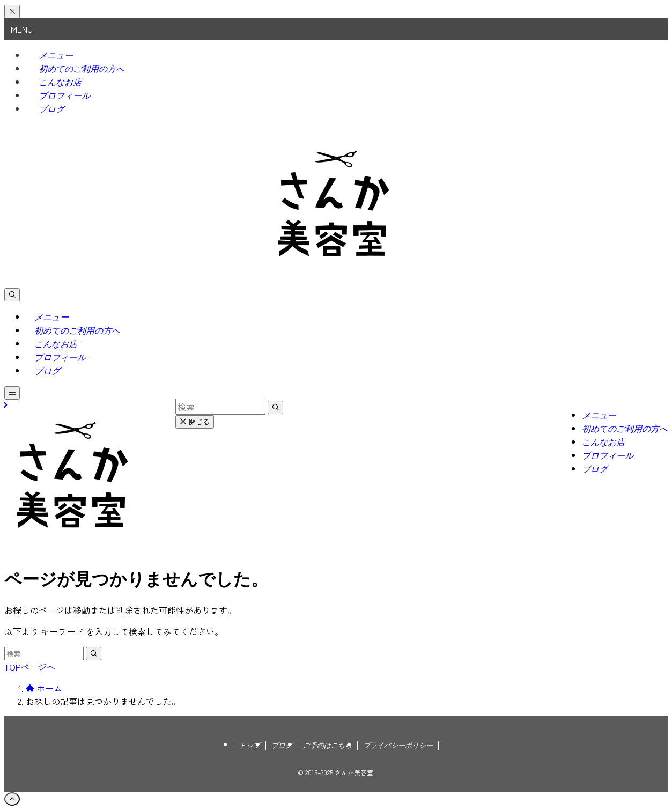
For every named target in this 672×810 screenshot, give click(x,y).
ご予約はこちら (327, 745)
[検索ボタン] (12, 295)
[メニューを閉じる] (12, 12)
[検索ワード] (44, 654)
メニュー (56, 56)
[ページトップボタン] (12, 799)
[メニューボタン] (12, 393)
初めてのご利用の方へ (82, 69)
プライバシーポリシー (398, 745)
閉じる (195, 422)
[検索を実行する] (94, 654)
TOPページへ (30, 667)
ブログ (51, 109)
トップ (250, 745)
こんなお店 (60, 82)
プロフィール (64, 96)
